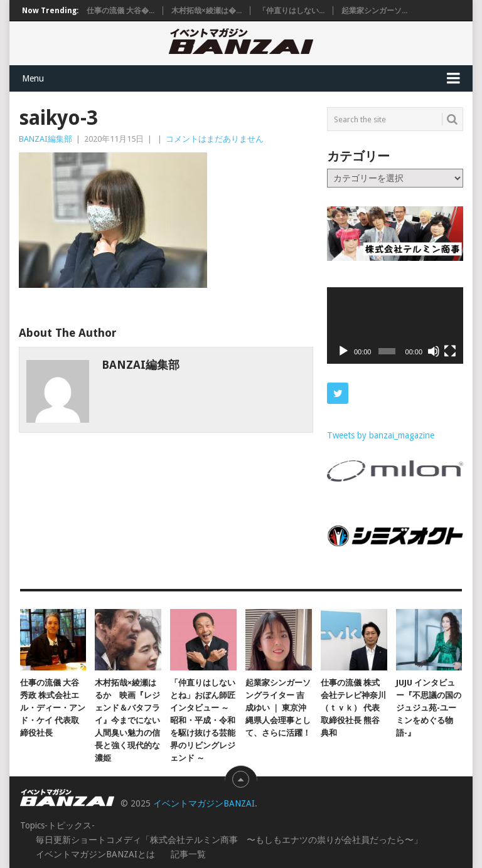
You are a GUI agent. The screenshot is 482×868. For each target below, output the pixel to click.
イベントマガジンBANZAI (204, 803)
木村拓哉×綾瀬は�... (206, 11)
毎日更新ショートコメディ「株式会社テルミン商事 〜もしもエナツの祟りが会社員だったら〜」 (229, 840)
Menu (33, 78)
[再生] (343, 351)
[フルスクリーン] (450, 351)
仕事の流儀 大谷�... (120, 11)
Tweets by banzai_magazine (381, 435)
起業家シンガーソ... (374, 11)
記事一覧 (188, 854)
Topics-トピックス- (57, 825)
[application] (395, 325)
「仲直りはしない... (292, 11)
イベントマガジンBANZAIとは (95, 854)
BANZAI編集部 (46, 139)
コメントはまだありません (215, 139)
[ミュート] (434, 351)
